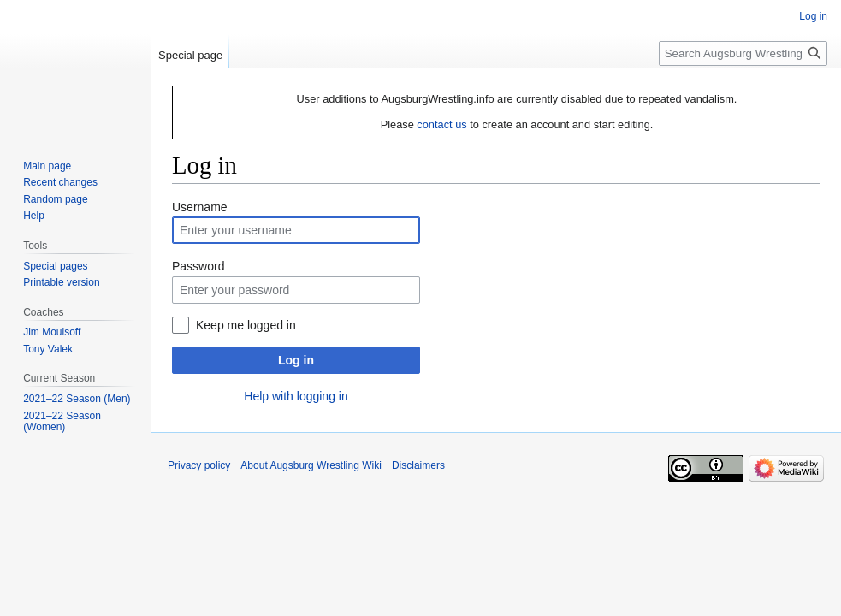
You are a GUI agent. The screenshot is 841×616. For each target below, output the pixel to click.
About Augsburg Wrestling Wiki (311, 465)
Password (198, 266)
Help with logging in (296, 396)
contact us (441, 124)
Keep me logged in (246, 325)
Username (200, 207)
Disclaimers (418, 465)
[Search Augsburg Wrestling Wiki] (743, 53)
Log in (296, 360)
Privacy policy (199, 465)
